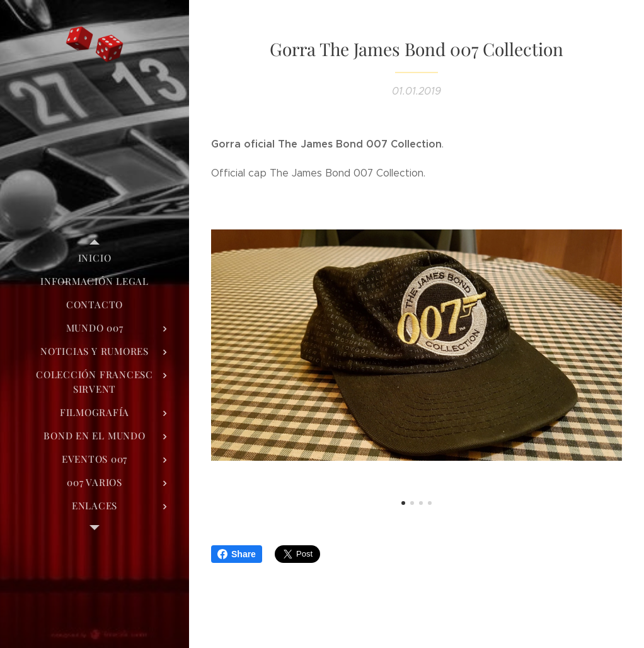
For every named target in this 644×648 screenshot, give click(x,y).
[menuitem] (95, 258)
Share (237, 554)
